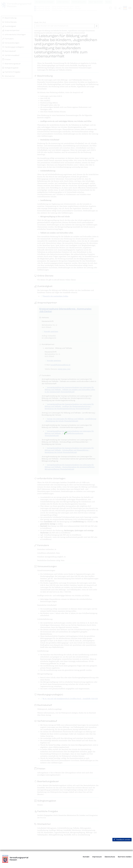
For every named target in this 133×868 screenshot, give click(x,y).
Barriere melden (125, 857)
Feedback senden (122, 840)
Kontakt (86, 857)
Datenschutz (110, 857)
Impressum (97, 857)
